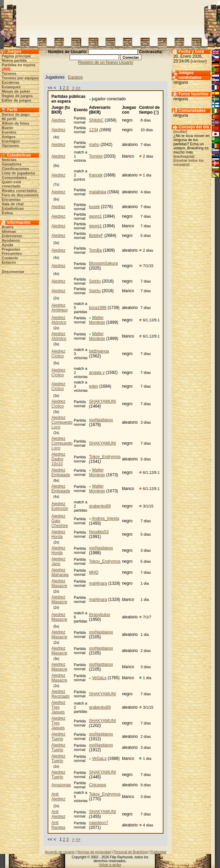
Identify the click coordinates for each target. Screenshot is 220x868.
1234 (94, 130)
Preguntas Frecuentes (12, 251)
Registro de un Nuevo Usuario (106, 62)
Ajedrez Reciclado (60, 694)
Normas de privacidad (94, 852)
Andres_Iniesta (106, 518)
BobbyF (96, 236)
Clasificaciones (15, 169)
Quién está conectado (11, 184)
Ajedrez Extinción (60, 506)
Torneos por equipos (20, 78)
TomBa (95, 250)
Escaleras (10, 82)
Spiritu (95, 281)
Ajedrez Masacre (59, 583)
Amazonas (61, 785)
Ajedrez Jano (58, 561)
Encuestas (11, 199)
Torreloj (96, 156)
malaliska (98, 192)
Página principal (16, 56)
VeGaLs (99, 678)
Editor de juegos (16, 100)
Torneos (9, 73)
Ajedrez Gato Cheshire (60, 521)
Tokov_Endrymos (105, 457)
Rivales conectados (19, 191)
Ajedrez (58, 120)
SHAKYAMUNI (102, 401)
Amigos (9, 137)
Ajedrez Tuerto (58, 736)
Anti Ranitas (58, 825)
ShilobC (96, 120)
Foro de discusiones (20, 195)
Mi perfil (9, 119)
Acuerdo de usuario (60, 852)
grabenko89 (100, 506)
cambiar (199, 61)
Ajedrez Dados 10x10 (58, 459)
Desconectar (13, 272)
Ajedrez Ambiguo (59, 308)
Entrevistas (12, 236)
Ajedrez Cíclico (58, 354)
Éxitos (7, 213)
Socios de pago (16, 114)
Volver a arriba (110, 865)
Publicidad (158, 852)
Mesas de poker (16, 91)
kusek (94, 207)
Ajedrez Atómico (59, 320)
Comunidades (14, 178)
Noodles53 (99, 532)
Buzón (8, 128)
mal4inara (98, 583)
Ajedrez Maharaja (60, 572)
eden (94, 386)
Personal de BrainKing (131, 852)
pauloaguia (184, 156)
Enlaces (9, 262)
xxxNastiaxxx (101, 420)
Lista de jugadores (18, 173)
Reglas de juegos (17, 96)
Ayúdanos (11, 240)
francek (96, 175)
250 (6, 69)
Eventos (9, 132)
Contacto (10, 258)
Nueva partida (14, 60)
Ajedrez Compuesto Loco (62, 422)
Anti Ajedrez (58, 797)
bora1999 (98, 308)
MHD (94, 572)
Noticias (9, 160)
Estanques (11, 87)
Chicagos (98, 785)
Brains (8, 227)
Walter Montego (97, 320)
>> (78, 88)
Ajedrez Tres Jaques (58, 707)
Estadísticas (13, 208)
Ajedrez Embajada (61, 472)
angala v (97, 373)
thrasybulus (100, 615)
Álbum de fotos (15, 123)
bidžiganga (99, 351)
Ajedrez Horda (58, 534)
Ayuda (7, 245)
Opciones (10, 146)
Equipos (75, 77)
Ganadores (11, 164)
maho (94, 145)
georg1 (95, 216)
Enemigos (11, 141)
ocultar (180, 132)
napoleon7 (99, 823)
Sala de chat (13, 204)
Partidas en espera (19, 65)
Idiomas (9, 231)
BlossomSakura (103, 263)
